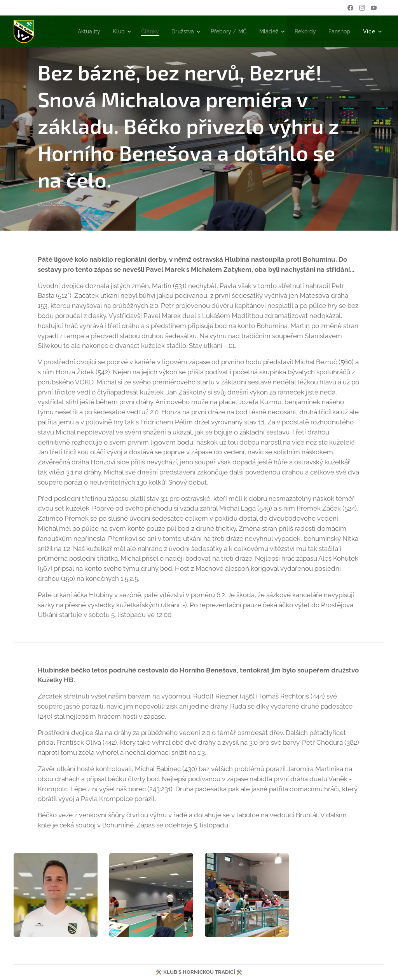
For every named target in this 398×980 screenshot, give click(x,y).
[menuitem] (76, 31)
